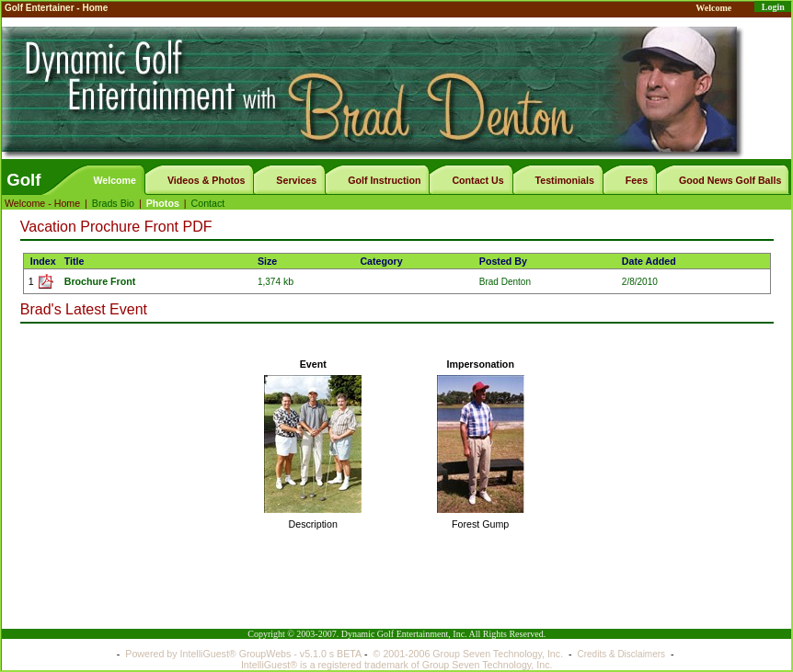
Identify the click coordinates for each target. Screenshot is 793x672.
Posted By (503, 261)
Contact (208, 203)
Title (75, 261)
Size (267, 261)
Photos (163, 203)
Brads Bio (113, 203)
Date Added (649, 261)
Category (381, 261)
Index (43, 261)
